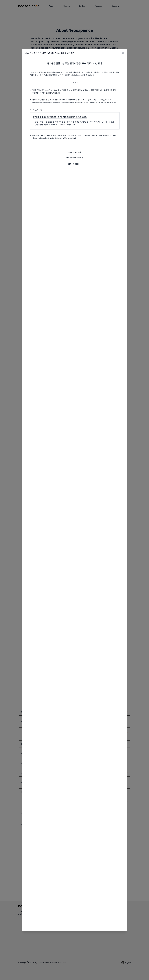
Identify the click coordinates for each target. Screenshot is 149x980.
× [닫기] (123, 53)
